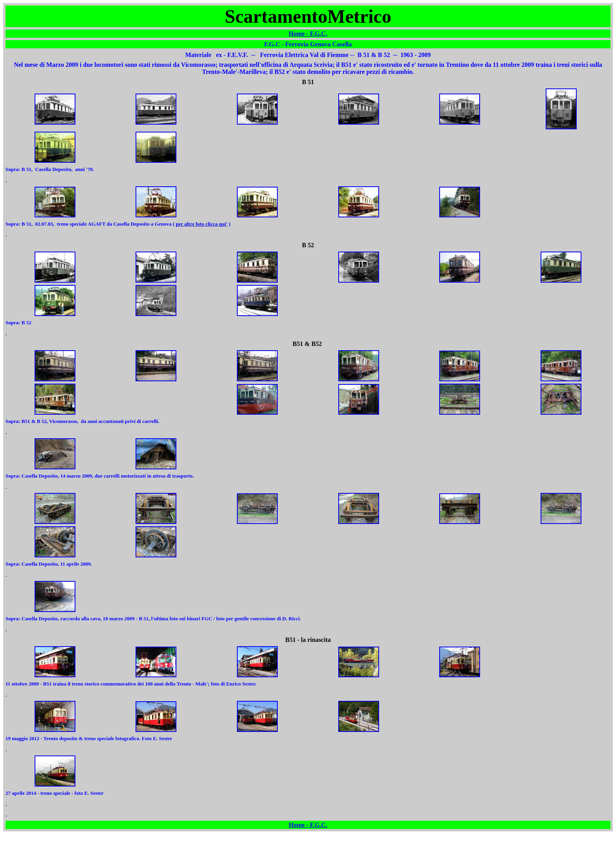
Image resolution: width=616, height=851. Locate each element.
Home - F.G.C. (308, 34)
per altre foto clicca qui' (202, 224)
